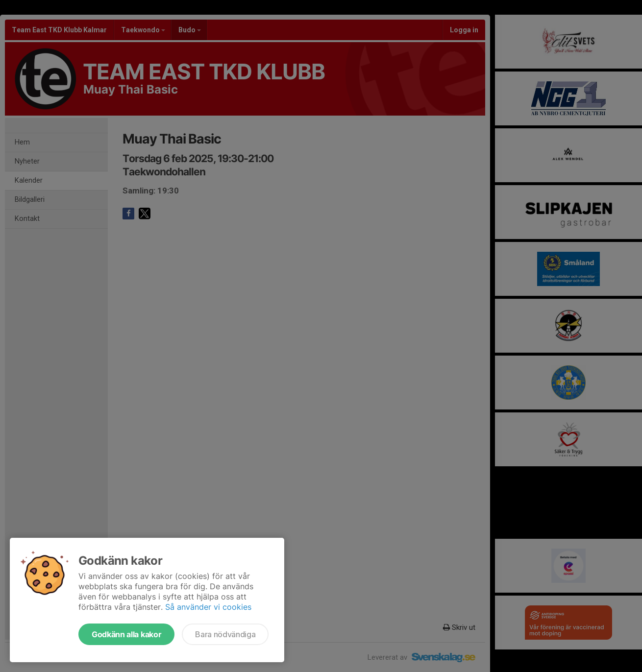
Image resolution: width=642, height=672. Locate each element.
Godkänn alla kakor (126, 634)
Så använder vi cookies (208, 607)
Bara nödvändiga (225, 634)
